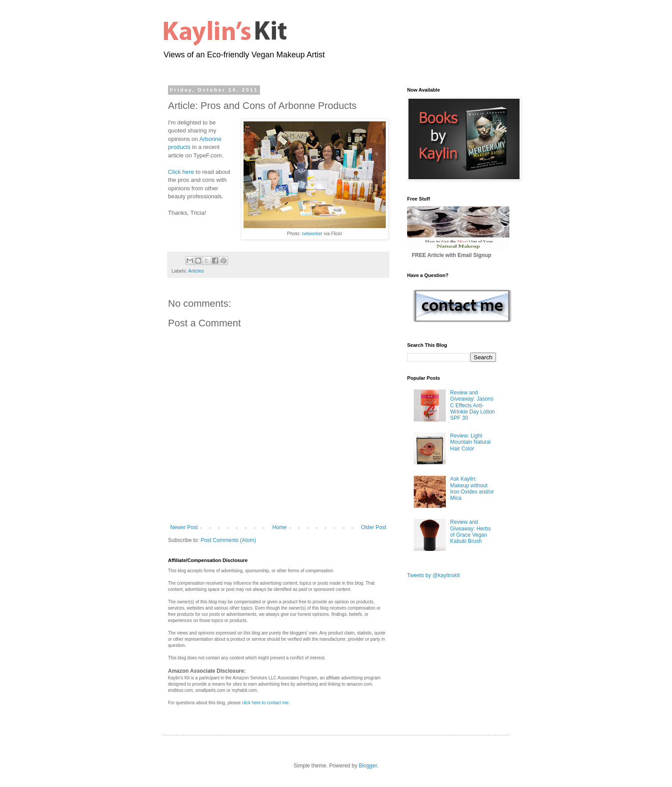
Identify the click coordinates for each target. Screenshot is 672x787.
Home (280, 527)
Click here (181, 172)
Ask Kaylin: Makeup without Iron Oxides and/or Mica (472, 488)
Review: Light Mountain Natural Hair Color (470, 442)
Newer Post (184, 527)
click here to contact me (265, 703)
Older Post (374, 527)
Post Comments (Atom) (228, 540)
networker (312, 233)
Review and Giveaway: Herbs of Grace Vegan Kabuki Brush (470, 532)
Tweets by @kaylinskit (433, 575)
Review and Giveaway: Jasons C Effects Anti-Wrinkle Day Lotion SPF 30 (473, 406)
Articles (196, 271)
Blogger (368, 766)
